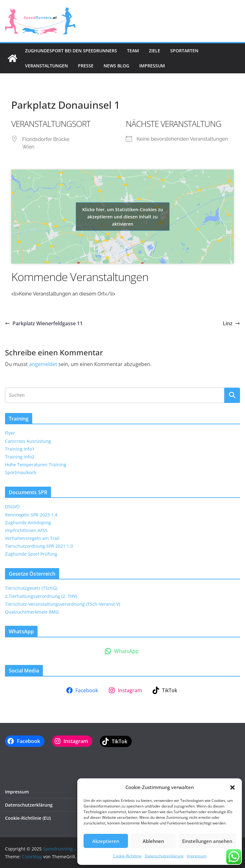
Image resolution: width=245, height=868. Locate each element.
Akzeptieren (106, 841)
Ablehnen (153, 841)
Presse (86, 66)
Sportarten (184, 51)
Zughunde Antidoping (28, 523)
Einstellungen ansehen (207, 841)
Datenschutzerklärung (164, 856)
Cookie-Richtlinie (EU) (28, 818)
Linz (231, 323)
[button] (232, 787)
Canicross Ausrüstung (28, 441)
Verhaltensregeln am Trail (32, 538)
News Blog (116, 66)
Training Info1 (20, 449)
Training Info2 (20, 457)
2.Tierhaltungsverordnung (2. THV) (41, 596)
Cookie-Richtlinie (127, 856)
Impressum (197, 856)
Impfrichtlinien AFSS (26, 530)
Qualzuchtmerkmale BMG (32, 612)
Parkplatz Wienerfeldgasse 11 (44, 323)
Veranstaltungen (46, 66)
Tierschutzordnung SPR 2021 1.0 (39, 546)
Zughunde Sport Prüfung (31, 554)
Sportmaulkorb (21, 472)
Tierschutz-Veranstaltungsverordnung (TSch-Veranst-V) (63, 604)
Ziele (155, 51)
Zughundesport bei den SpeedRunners (71, 51)
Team (133, 51)
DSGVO (12, 507)
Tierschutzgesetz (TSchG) (31, 588)
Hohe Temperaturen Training (36, 465)
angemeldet (43, 364)
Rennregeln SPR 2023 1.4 (31, 515)
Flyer (10, 433)
